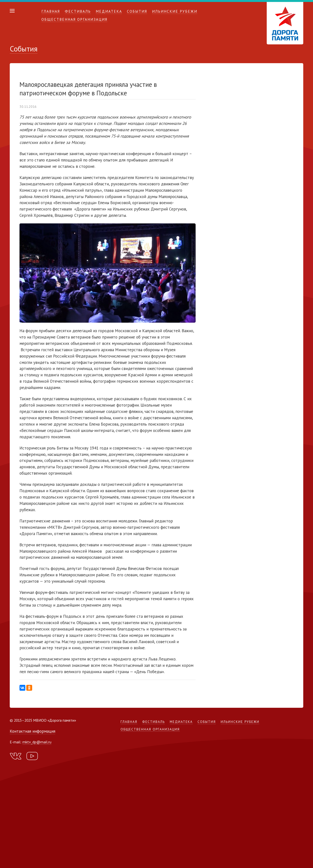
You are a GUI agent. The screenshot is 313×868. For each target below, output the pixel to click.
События (137, 11)
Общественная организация (74, 19)
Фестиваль (78, 11)
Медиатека (109, 11)
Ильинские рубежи (175, 11)
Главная (51, 11)
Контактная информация (33, 731)
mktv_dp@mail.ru (37, 742)
